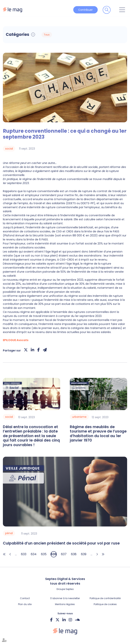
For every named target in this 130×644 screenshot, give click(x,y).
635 (44, 554)
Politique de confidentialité (105, 598)
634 (34, 554)
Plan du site (25, 604)
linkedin (64, 620)
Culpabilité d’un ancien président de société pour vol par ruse (61, 543)
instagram (70, 620)
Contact (25, 598)
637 (64, 554)
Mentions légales (65, 604)
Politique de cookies (105, 604)
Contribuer (85, 10)
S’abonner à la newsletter (65, 598)
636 (54, 554)
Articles (83, 35)
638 (74, 554)
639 (84, 554)
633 (24, 554)
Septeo (70, 589)
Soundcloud (77, 620)
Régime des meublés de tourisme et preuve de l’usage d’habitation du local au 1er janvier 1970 (98, 434)
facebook (51, 620)
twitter (57, 620)
